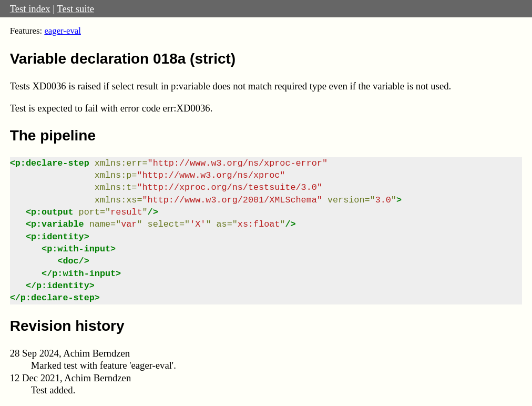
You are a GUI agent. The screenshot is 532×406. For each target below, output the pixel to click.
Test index (30, 9)
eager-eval (63, 31)
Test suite (75, 9)
